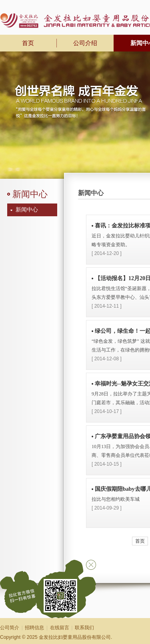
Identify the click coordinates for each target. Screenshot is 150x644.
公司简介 (10, 628)
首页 (140, 541)
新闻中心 (27, 210)
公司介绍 (85, 43)
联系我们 (84, 628)
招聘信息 (34, 628)
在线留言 (60, 628)
